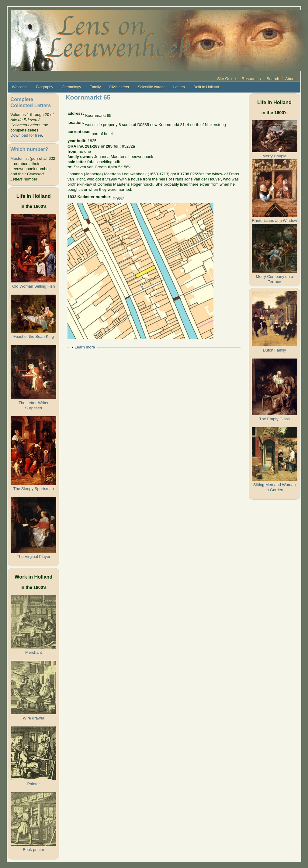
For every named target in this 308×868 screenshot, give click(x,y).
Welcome (20, 87)
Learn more (85, 347)
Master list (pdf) (24, 158)
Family (95, 87)
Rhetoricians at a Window (274, 220)
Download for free (26, 135)
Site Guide (226, 79)
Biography (45, 87)
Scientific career (151, 87)
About (290, 79)
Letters (179, 87)
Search (273, 79)
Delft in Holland (206, 87)
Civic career (119, 87)
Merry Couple (274, 156)
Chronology (71, 87)
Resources (251, 79)
